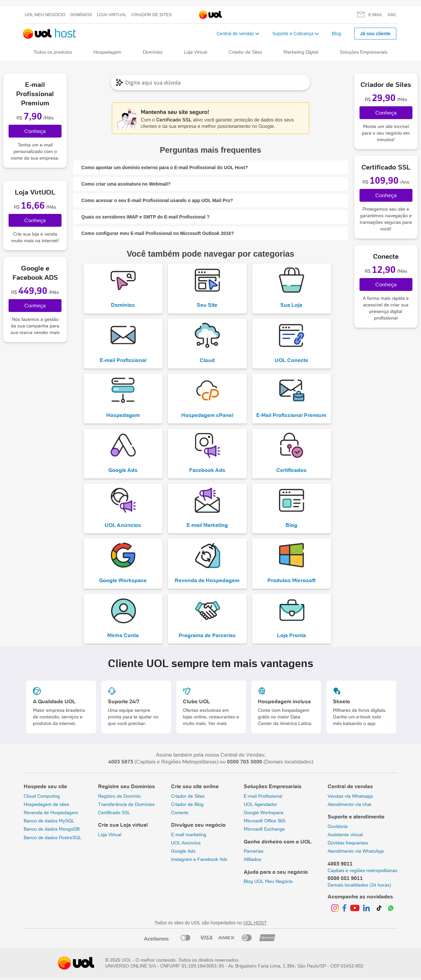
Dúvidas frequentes (348, 844)
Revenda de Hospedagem (51, 814)
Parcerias (254, 853)
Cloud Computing (42, 798)
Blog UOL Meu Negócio (268, 883)
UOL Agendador (260, 806)
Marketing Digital (301, 52)
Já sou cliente (375, 34)
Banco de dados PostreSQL (53, 839)
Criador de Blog (187, 806)
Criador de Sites (152, 15)
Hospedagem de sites (46, 806)
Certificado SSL (114, 814)
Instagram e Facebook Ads (199, 861)
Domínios (81, 15)
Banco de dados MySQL (49, 823)
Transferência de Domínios (126, 806)
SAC (392, 15)
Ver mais (217, 725)
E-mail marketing (189, 836)
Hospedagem (107, 52)
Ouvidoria (338, 828)
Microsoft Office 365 (265, 823)
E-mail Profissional (263, 798)
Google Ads (183, 853)
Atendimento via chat (349, 806)
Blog (336, 34)
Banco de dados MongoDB (52, 831)
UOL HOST (255, 925)
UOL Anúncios (186, 844)
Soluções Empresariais (364, 52)
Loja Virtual (112, 15)
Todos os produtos (53, 52)
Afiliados (252, 861)
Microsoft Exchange (264, 831)
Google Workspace (264, 814)
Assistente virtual (345, 836)
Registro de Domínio (119, 798)
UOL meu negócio (45, 15)
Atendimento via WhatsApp (356, 853)
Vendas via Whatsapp (350, 798)
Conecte (180, 814)
